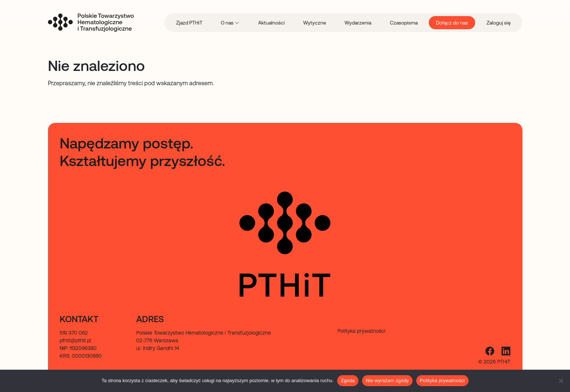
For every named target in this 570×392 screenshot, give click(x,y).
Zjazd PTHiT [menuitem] (189, 23)
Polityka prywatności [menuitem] (362, 331)
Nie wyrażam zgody (387, 380)
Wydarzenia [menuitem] (358, 23)
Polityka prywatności (442, 380)
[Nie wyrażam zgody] (561, 381)
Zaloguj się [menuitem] (499, 23)
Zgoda (348, 380)
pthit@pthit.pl (75, 340)
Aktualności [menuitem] (271, 23)
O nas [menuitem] (228, 23)
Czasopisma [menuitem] (404, 23)
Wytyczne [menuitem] (315, 23)
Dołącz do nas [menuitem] (452, 23)
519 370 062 (74, 333)
